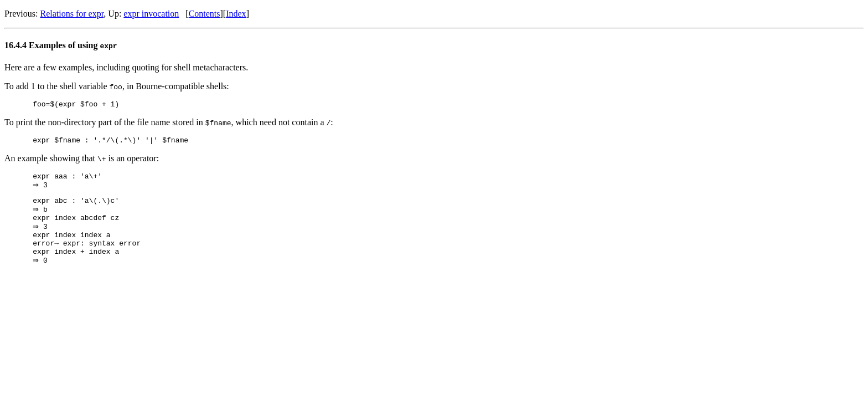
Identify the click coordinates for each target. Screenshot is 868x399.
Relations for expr (72, 14)
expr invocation (151, 14)
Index (236, 14)
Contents (205, 14)
